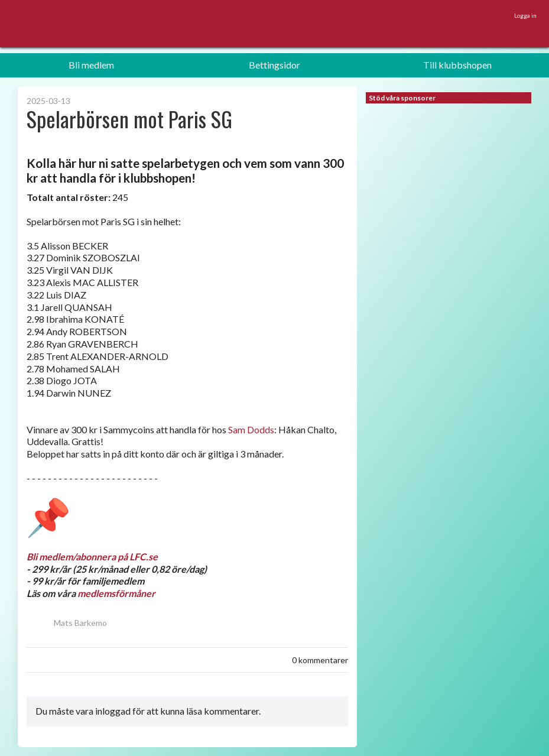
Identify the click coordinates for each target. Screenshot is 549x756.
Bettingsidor (274, 65)
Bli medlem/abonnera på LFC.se (92, 557)
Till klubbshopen (457, 65)
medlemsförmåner (116, 593)
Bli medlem (91, 65)
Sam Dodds (251, 429)
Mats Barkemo (67, 623)
